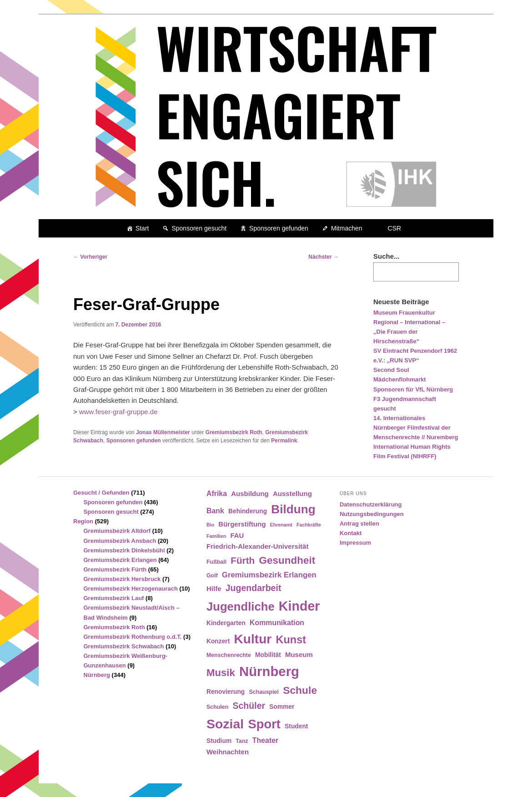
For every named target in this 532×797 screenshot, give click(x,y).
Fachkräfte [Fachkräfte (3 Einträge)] (309, 525)
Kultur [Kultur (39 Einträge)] (253, 639)
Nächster (324, 257)
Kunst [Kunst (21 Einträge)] (291, 640)
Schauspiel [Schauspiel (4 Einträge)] (264, 692)
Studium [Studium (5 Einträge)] (219, 741)
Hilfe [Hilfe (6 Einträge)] (214, 589)
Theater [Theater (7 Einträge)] (265, 740)
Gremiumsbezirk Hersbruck (122, 579)
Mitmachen (346, 228)
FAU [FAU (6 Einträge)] (237, 535)
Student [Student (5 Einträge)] (296, 726)
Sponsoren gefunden (279, 228)
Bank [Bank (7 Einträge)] (215, 511)
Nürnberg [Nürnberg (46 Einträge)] (269, 671)
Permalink (284, 441)
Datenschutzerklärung (371, 504)
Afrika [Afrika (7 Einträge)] (217, 494)
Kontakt (351, 533)
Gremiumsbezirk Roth (234, 432)
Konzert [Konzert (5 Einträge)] (218, 641)
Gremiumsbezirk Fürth (115, 569)
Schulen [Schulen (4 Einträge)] (217, 707)
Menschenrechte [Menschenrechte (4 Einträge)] (229, 655)
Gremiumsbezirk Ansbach (120, 541)
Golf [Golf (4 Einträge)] (212, 576)
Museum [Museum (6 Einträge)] (299, 654)
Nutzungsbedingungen (372, 514)
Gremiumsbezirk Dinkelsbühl (124, 550)
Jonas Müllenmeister (163, 432)
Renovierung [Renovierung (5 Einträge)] (226, 692)
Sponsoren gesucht (199, 228)
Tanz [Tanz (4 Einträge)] (242, 741)
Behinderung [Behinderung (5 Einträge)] (248, 511)
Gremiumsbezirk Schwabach (124, 646)
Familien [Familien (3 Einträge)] (216, 536)
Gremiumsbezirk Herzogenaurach (131, 589)
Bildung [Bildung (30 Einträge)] (293, 509)
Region (83, 521)
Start (142, 228)
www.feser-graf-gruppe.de (118, 412)
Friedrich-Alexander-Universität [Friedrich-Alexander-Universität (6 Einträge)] (257, 546)
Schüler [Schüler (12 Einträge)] (249, 706)
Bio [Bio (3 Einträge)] (210, 525)
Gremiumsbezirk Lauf (114, 598)
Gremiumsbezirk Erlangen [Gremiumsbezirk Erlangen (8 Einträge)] (269, 575)
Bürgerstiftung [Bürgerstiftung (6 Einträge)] (242, 524)
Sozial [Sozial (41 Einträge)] (225, 724)
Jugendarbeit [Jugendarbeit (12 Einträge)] (253, 588)
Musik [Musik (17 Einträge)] (221, 673)
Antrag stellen (359, 524)
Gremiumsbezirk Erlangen (120, 560)
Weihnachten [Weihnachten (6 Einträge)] (228, 752)
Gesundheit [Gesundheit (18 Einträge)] (287, 560)
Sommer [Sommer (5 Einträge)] (282, 707)
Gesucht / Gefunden (101, 493)
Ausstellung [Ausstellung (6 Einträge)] (292, 494)
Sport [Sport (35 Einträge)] (264, 724)
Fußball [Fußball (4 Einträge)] (216, 562)
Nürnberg (97, 675)
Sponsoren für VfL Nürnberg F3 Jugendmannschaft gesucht (413, 399)
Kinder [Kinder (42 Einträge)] (299, 606)
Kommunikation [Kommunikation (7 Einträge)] (277, 623)
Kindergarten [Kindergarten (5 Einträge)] (226, 623)
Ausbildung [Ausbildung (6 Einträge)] (250, 494)
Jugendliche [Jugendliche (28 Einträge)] (241, 607)
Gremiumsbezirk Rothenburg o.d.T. (133, 637)
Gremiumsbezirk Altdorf (117, 531)
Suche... (386, 256)
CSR (395, 228)
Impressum (355, 543)
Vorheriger (90, 257)
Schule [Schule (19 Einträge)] (300, 690)
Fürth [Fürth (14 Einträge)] (243, 560)
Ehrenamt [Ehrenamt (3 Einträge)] (281, 525)
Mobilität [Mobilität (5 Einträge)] (268, 655)
